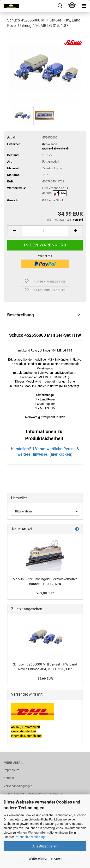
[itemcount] (45, 231)
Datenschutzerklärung (30, 837)
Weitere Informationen (45, 858)
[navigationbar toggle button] (84, 6)
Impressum (11, 770)
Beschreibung (21, 315)
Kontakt (9, 778)
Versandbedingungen (18, 786)
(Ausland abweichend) (55, 149)
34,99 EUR (45, 679)
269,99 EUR (45, 593)
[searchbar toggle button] (60, 6)
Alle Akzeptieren (45, 846)
